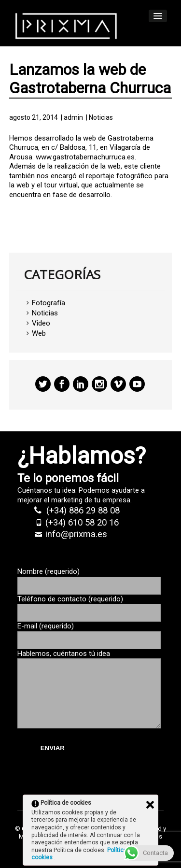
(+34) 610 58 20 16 (82, 523)
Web (39, 333)
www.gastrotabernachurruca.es (85, 157)
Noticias (101, 117)
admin (73, 117)
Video (41, 323)
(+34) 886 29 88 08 (83, 511)
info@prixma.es (76, 534)
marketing (67, 500)
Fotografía (49, 303)
